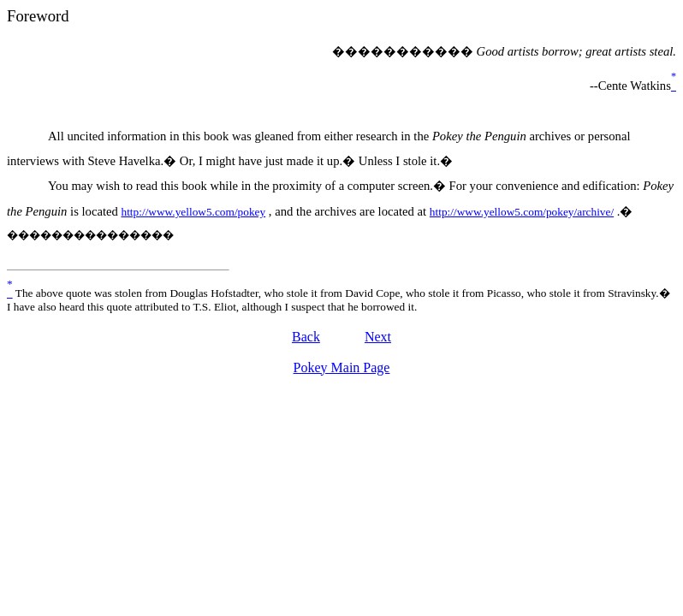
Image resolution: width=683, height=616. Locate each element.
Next (378, 337)
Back (306, 337)
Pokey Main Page (342, 367)
